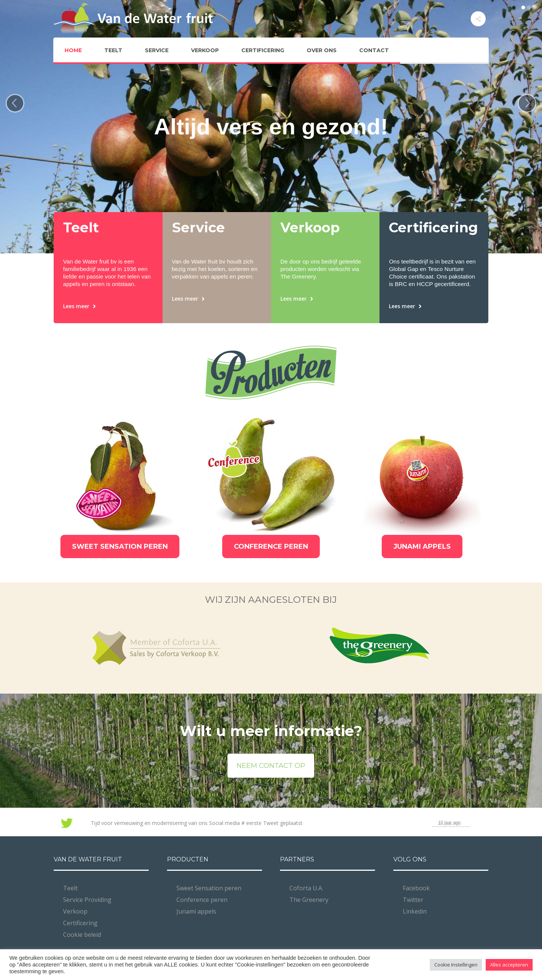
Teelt (70, 888)
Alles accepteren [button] (509, 965)
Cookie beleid (82, 935)
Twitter (413, 900)
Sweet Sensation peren (209, 888)
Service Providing (87, 900)
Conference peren (202, 900)
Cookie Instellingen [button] (456, 965)
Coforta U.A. (306, 888)
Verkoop (75, 911)
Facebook (416, 888)
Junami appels (196, 911)
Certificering (80, 923)
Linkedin (415, 911)
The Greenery (309, 900)
